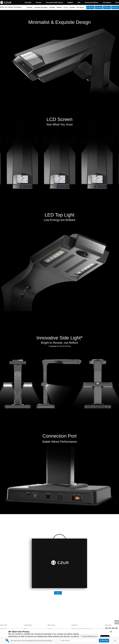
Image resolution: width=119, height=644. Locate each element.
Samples (72, 7)
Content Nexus (28, 625)
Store (117, 2)
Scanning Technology (41, 7)
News (25, 629)
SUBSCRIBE (104, 641)
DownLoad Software (92, 2)
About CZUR (4, 625)
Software (59, 7)
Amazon (50, 629)
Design (66, 7)
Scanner (39, 2)
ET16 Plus (99, 7)
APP (79, 2)
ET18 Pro (90, 7)
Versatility (52, 7)
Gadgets (70, 2)
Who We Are (3, 629)
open (58, 593)
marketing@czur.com (86, 629)
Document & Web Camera (54, 2)
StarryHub (28, 2)
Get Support (107, 2)
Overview (29, 7)
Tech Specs (80, 7)
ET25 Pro (115, 7)
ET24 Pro (107, 7)
